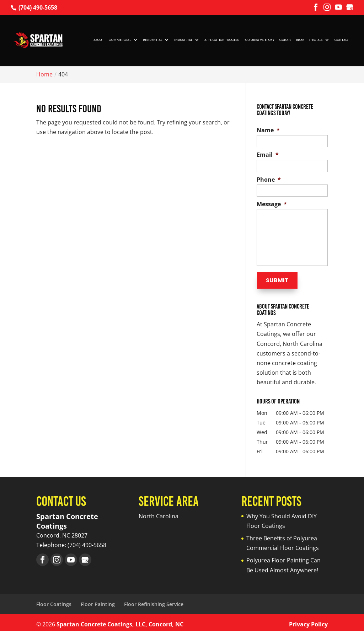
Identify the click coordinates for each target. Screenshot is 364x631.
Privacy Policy (308, 621)
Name (268, 130)
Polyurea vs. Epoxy (259, 40)
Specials (316, 40)
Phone (269, 180)
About (99, 40)
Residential (152, 40)
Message (272, 204)
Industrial (183, 40)
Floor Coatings (54, 601)
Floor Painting (98, 601)
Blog (300, 40)
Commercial (120, 40)
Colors (285, 40)
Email (268, 155)
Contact (342, 40)
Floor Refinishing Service (154, 601)
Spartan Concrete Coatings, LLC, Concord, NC (120, 621)
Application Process (221, 40)
